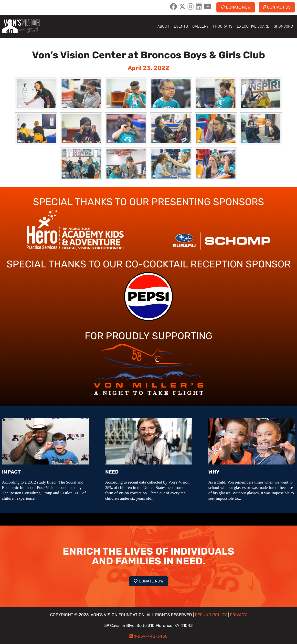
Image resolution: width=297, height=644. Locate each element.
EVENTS (181, 26)
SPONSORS (283, 26)
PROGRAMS (223, 26)
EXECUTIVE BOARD (253, 26)
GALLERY (201, 26)
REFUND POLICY (211, 615)
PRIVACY (238, 615)
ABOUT (163, 26)
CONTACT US (277, 7)
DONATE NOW (236, 7)
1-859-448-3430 (151, 636)
